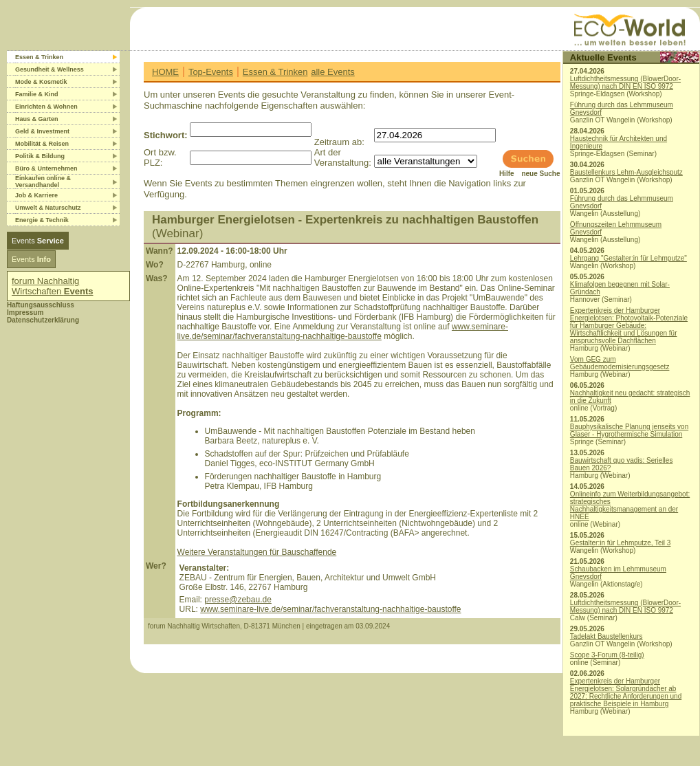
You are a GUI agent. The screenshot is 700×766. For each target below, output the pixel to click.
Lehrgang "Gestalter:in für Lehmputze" (628, 258)
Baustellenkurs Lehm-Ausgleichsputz (626, 172)
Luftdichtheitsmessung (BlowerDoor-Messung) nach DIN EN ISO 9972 (625, 83)
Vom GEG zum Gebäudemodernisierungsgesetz (620, 363)
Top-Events (211, 72)
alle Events (333, 72)
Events (38, 241)
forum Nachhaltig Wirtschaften (53, 286)
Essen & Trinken (275, 72)
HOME (165, 72)
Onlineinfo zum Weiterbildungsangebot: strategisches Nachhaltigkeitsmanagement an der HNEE (630, 505)
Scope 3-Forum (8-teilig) (607, 655)
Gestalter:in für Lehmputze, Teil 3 (621, 543)
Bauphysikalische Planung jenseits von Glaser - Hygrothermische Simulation (629, 430)
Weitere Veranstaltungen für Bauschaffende (257, 552)
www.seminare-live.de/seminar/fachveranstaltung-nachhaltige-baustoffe (343, 331)
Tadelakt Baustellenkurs (606, 636)
